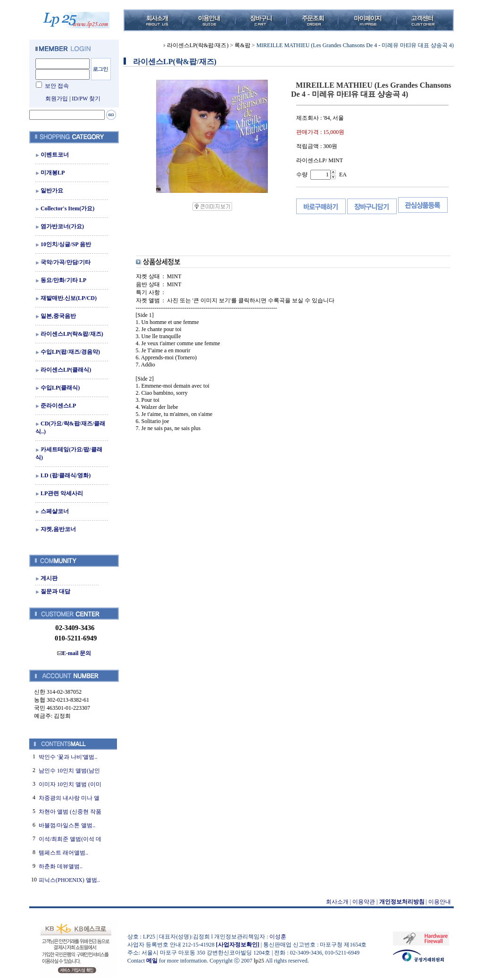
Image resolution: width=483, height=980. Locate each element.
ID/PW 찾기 (86, 99)
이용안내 (440, 902)
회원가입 (57, 99)
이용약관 (364, 902)
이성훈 (278, 937)
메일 (152, 961)
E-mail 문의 (74, 653)
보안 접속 (57, 86)
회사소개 (337, 902)
